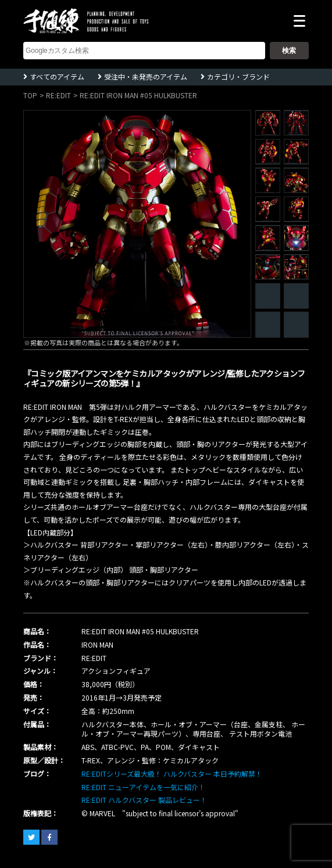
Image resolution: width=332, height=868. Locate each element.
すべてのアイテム (57, 76)
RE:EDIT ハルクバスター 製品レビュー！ (144, 800)
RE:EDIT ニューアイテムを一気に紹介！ (143, 787)
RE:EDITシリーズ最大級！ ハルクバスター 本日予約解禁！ (172, 774)
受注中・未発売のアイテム (146, 76)
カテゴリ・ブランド (238, 76)
